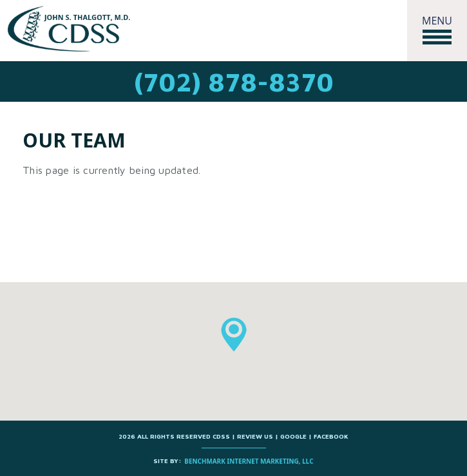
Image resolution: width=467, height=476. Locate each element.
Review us (255, 436)
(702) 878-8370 (234, 81)
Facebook (331, 436)
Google (294, 436)
